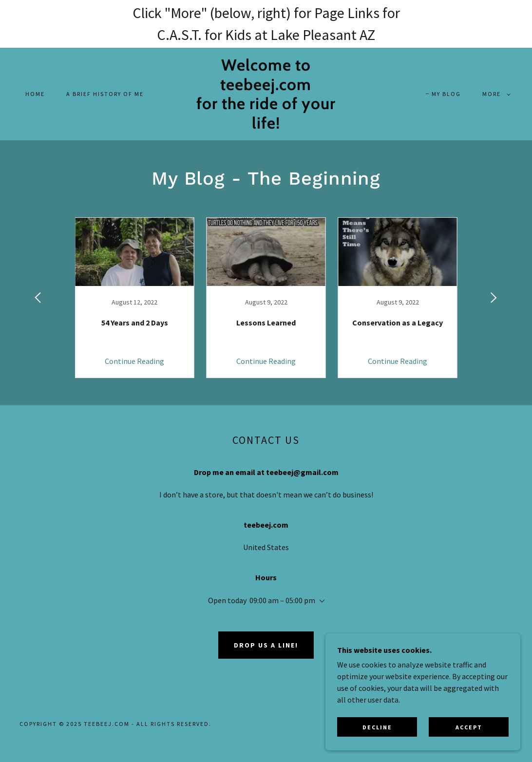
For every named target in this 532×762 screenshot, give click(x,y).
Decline (377, 727)
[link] (266, 126)
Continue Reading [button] (134, 361)
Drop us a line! (266, 645)
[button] (494, 94)
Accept (469, 727)
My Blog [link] (446, 94)
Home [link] (35, 94)
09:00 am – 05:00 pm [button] (282, 600)
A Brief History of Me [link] (105, 94)
